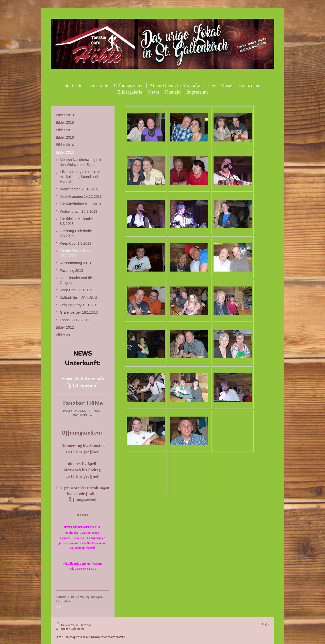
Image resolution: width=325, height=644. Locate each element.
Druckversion (68, 625)
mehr (59, 607)
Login (266, 624)
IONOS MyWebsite (103, 637)
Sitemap (86, 625)
